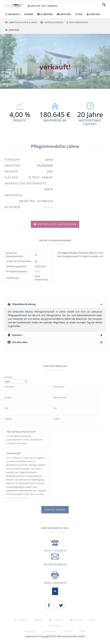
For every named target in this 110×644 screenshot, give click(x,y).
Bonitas (48, 207)
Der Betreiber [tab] (20, 342)
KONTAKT (56, 626)
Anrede (10, 377)
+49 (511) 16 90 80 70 (55, 551)
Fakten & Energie (54, 22)
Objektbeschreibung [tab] (24, 304)
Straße (10, 397)
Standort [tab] (17, 335)
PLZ (10, 408)
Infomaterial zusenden (20, 436)
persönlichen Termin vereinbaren (26, 440)
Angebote (22, 620)
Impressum (30, 632)
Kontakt (14, 30)
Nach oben (55, 591)
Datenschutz (50, 632)
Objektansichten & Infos (23, 22)
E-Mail (58, 419)
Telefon (10, 419)
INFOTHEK (78, 620)
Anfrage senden (55, 510)
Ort (58, 408)
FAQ (94, 620)
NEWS (40, 620)
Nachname (59, 387)
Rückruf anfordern (18, 443)
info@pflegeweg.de (55, 564)
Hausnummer (61, 397)
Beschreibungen (79, 22)
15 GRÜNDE (58, 620)
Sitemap (69, 632)
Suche (104, 4)
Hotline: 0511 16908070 (44, 6)
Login (83, 632)
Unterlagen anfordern (57, 224)
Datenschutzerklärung (17, 498)
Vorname (10, 387)
